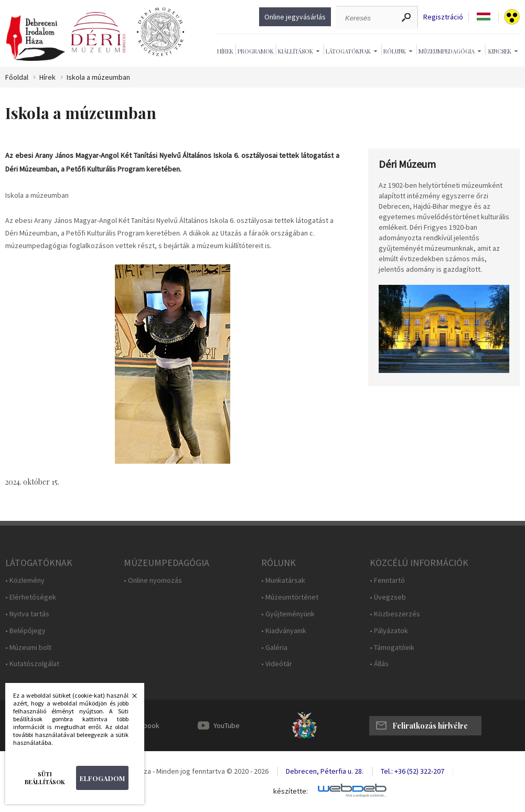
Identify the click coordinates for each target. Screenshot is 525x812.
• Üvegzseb (388, 597)
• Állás (379, 664)
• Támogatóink (392, 648)
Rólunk (395, 51)
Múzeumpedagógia (447, 51)
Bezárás (129, 699)
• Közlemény (25, 580)
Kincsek (500, 51)
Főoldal (17, 77)
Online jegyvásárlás (295, 17)
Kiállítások (296, 51)
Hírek (225, 51)
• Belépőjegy (25, 631)
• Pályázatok (389, 631)
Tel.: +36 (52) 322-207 (412, 771)
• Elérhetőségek (31, 597)
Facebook (144, 725)
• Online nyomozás (153, 580)
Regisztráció (443, 17)
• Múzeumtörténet (290, 597)
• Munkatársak (283, 580)
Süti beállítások (45, 778)
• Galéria (274, 648)
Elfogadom (102, 778)
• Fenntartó (387, 580)
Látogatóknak (348, 51)
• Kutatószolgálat (32, 664)
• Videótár (277, 664)
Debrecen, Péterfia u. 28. (325, 771)
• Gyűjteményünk (288, 614)
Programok (256, 51)
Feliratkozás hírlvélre (430, 726)
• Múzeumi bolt (28, 648)
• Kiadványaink (284, 631)
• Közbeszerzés (395, 614)
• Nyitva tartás (27, 614)
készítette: (291, 791)
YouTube (227, 725)
